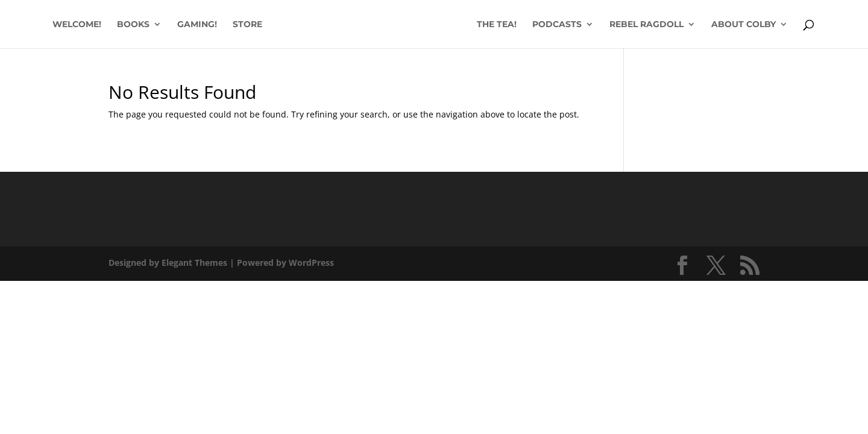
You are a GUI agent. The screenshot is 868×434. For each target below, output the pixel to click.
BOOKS (133, 25)
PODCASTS (557, 25)
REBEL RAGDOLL (646, 25)
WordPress (311, 263)
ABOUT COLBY (744, 25)
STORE (247, 25)
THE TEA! (497, 25)
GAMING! (197, 25)
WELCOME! (77, 25)
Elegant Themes (194, 263)
